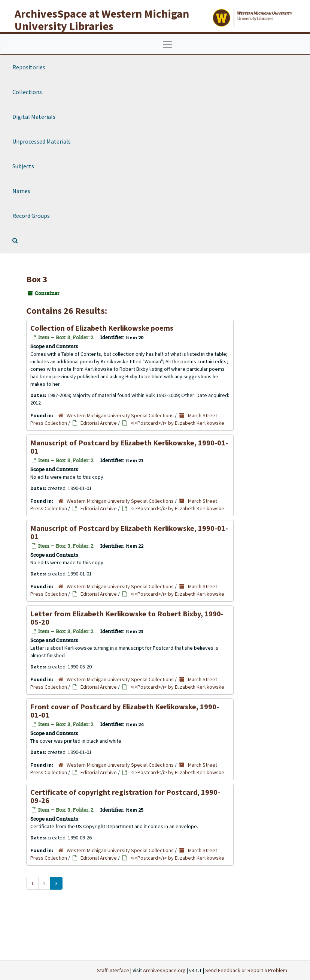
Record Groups (31, 216)
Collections (27, 92)
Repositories (29, 67)
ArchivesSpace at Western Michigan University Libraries (102, 20)
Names (21, 191)
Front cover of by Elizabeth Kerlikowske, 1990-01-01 (125, 711)
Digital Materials (34, 117)
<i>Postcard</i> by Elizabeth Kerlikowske (177, 423)
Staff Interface (113, 970)
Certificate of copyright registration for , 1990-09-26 (125, 796)
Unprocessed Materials (42, 141)
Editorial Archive (99, 423)
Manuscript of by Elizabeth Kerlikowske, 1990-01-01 (129, 447)
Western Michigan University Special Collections (120, 415)
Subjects (23, 166)
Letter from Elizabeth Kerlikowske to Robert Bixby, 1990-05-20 (127, 618)
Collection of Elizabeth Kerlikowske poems (102, 328)
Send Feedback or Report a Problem (246, 970)
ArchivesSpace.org (164, 970)
